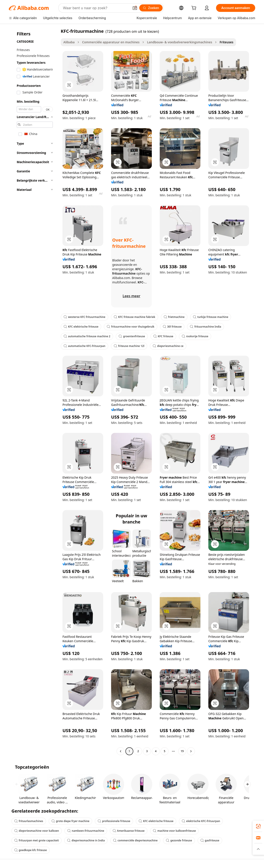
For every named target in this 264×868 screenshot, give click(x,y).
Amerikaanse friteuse (129, 831)
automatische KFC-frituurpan (84, 346)
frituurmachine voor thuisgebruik (130, 327)
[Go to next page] (191, 751)
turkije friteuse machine (211, 317)
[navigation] (33, 392)
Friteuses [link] (226, 42)
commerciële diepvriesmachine (135, 840)
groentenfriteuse (132, 336)
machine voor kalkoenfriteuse (174, 831)
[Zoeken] (151, 8)
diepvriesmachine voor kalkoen (37, 831)
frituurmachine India (205, 327)
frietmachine (174, 317)
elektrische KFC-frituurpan (201, 821)
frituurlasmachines (29, 821)
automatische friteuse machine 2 (87, 336)
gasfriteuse (210, 840)
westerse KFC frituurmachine (84, 317)
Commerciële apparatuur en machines (111, 42)
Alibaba (69, 42)
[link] (258, 826)
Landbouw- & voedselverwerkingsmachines (180, 42)
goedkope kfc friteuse (31, 850)
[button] (135, 8)
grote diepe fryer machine (70, 821)
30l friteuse (172, 327)
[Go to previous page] (121, 751)
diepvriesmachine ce (168, 346)
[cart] (195, 8)
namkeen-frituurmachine (86, 831)
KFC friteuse (163, 336)
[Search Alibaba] (96, 8)
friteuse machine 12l (129, 346)
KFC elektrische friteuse (81, 327)
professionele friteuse (114, 821)
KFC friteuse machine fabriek (135, 317)
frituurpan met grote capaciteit (37, 840)
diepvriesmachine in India (86, 840)
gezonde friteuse (179, 840)
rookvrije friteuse (195, 336)
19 (182, 751)
